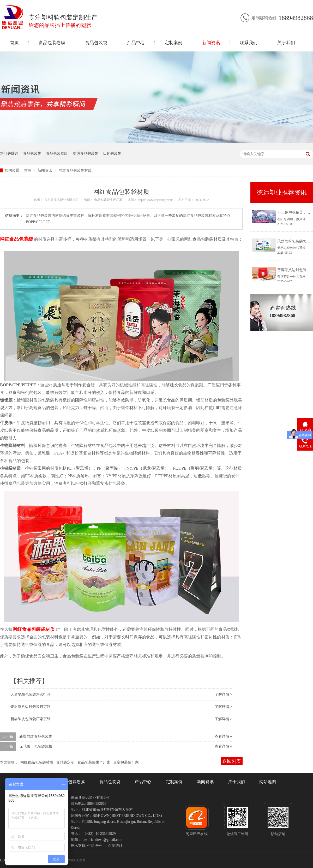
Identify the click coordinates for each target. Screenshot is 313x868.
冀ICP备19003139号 (70, 860)
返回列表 (232, 761)
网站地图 (268, 782)
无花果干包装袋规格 (36, 746)
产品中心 (136, 43)
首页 (14, 43)
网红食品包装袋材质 (75, 170)
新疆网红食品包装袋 (36, 736)
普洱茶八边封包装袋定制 (31, 707)
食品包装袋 (96, 43)
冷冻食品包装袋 (86, 153)
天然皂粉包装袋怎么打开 (31, 694)
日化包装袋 (112, 153)
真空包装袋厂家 (126, 762)
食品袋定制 (65, 762)
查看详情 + (223, 736)
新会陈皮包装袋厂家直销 (31, 719)
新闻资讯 (211, 43)
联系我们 (249, 43)
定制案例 (173, 43)
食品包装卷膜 (52, 43)
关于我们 (286, 43)
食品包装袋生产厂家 (94, 762)
